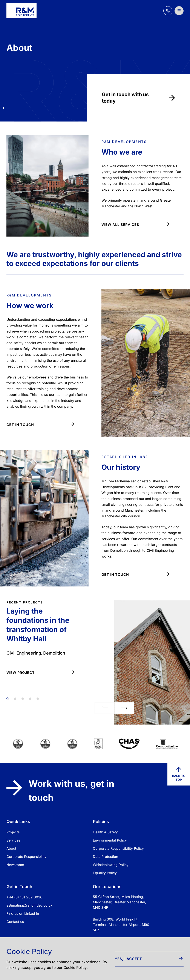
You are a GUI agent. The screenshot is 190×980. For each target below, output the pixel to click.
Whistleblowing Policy (111, 865)
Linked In (32, 913)
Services (13, 840)
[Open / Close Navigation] (179, 11)
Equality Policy (105, 873)
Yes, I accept (149, 959)
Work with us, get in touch (60, 791)
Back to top (179, 774)
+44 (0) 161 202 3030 (24, 897)
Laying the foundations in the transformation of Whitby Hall (38, 625)
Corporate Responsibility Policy (118, 848)
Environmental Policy (110, 840)
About (11, 848)
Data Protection (105, 857)
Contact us (15, 922)
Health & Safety (105, 832)
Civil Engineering (24, 653)
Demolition (54, 653)
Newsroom (15, 865)
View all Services (135, 225)
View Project (40, 673)
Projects (13, 832)
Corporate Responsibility (26, 857)
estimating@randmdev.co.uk (29, 905)
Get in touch (40, 425)
